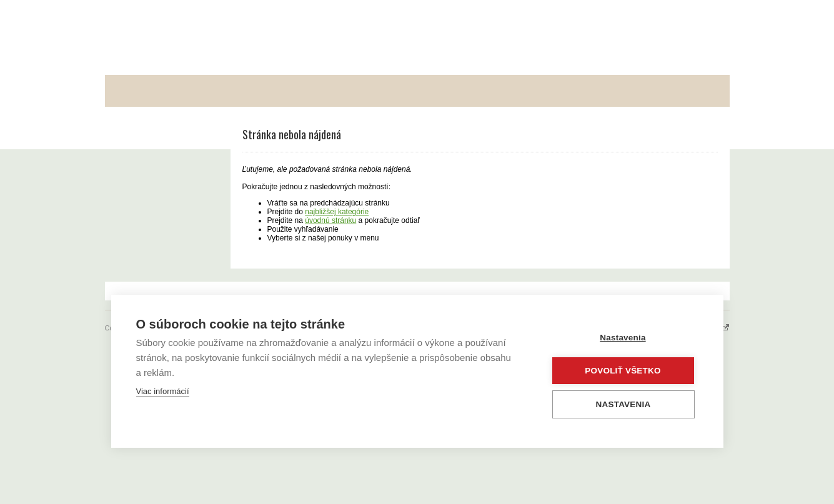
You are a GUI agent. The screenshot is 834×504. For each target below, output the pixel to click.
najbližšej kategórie (337, 212)
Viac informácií (163, 391)
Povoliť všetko (623, 371)
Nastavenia (623, 338)
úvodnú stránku (330, 220)
